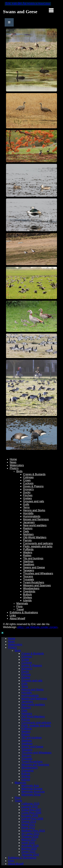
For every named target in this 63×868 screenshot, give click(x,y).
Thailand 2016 (30, 837)
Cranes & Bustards (34, 474)
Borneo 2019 (29, 849)
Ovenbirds (29, 591)
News (13, 462)
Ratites (27, 555)
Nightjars (28, 534)
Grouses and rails (34, 501)
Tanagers (29, 570)
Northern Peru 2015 (33, 831)
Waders (28, 552)
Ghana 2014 (29, 822)
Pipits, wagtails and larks (38, 546)
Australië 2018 (30, 846)
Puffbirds (28, 549)
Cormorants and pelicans (38, 543)
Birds (19, 471)
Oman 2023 (28, 852)
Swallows (29, 564)
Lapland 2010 (29, 807)
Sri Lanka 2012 (30, 834)
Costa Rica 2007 (31, 810)
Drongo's (28, 489)
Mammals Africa (31, 795)
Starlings (28, 561)
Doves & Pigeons (33, 486)
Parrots (27, 540)
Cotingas (28, 477)
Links (13, 615)
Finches (28, 495)
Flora (19, 606)
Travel (20, 609)
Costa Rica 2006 (31, 813)
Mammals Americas (33, 792)
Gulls (26, 504)
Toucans (28, 576)
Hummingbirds (32, 516)
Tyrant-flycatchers (34, 582)
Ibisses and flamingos (36, 519)
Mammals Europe (32, 789)
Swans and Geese (34, 567)
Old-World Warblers (35, 537)
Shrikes (27, 597)
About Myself (17, 618)
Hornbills (28, 513)
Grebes (27, 498)
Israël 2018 (28, 843)
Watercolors (17, 465)
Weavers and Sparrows (37, 585)
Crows (27, 480)
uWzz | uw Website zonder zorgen (37, 627)
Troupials (28, 579)
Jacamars (29, 522)
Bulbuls (27, 594)
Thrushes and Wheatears (38, 573)
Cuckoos (28, 483)
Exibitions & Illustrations (24, 612)
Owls (26, 531)
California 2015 (30, 804)
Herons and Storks (34, 510)
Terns (26, 507)
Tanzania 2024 (30, 855)
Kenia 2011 (28, 828)
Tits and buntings (33, 558)
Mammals (22, 603)
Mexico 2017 (29, 840)
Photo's (14, 468)
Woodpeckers (31, 588)
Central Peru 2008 (32, 819)
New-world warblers (35, 525)
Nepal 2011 (28, 825)
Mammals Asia (30, 786)
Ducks (27, 492)
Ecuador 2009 (30, 816)
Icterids (27, 600)
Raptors (28, 528)
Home (13, 459)
